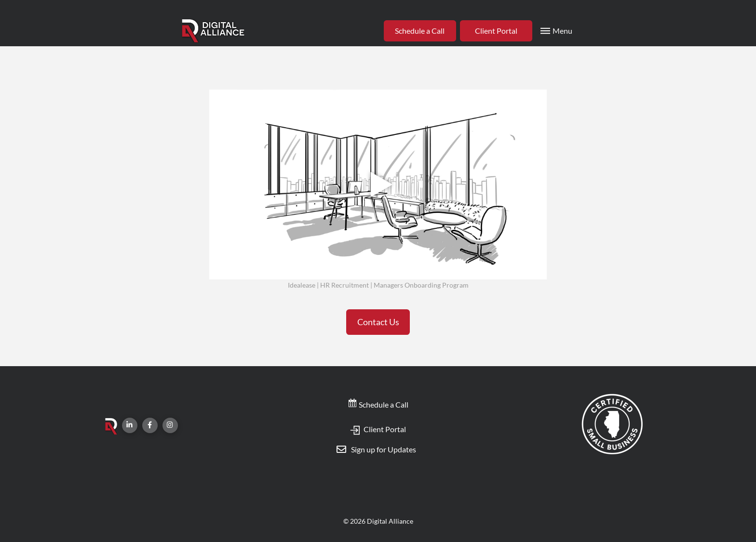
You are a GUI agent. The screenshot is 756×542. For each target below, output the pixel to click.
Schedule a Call (378, 404)
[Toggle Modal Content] (555, 31)
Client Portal (378, 429)
